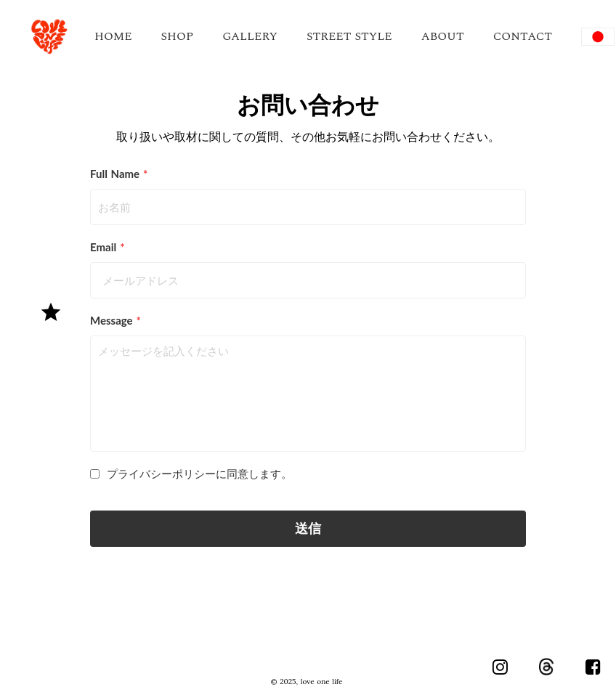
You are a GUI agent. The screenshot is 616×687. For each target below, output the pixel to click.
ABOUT (443, 36)
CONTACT (523, 36)
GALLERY (250, 36)
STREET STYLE (349, 36)
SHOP (178, 36)
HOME (113, 36)
